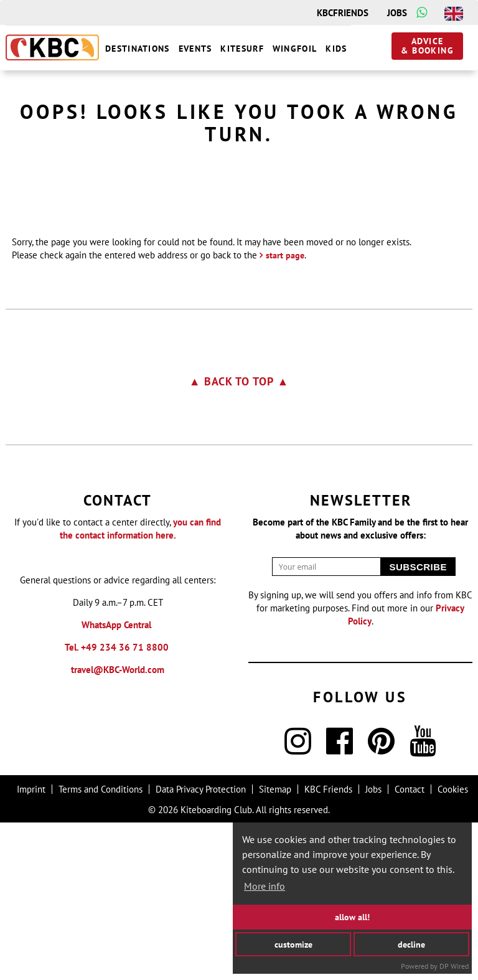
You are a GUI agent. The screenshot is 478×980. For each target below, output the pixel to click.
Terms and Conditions (101, 947)
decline (411, 944)
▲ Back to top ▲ (239, 539)
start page (285, 413)
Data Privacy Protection (201, 947)
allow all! (352, 917)
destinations (138, 49)
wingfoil (295, 49)
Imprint (31, 947)
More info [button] (265, 886)
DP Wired (454, 966)
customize (293, 944)
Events (195, 49)
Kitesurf (242, 49)
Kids (336, 49)
